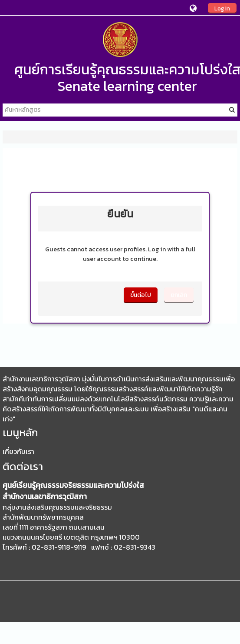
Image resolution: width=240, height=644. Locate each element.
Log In (222, 8)
